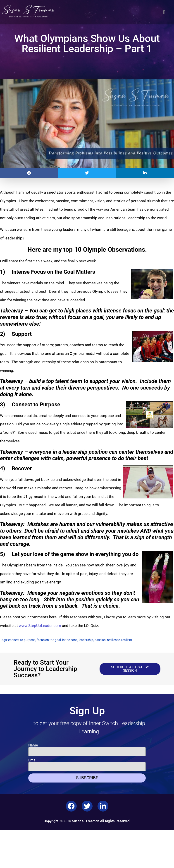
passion (100, 640)
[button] (164, 12)
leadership (86, 640)
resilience (113, 640)
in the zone (70, 640)
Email (33, 760)
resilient (127, 640)
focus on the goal (49, 640)
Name (33, 745)
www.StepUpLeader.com (40, 626)
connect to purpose (22, 640)
